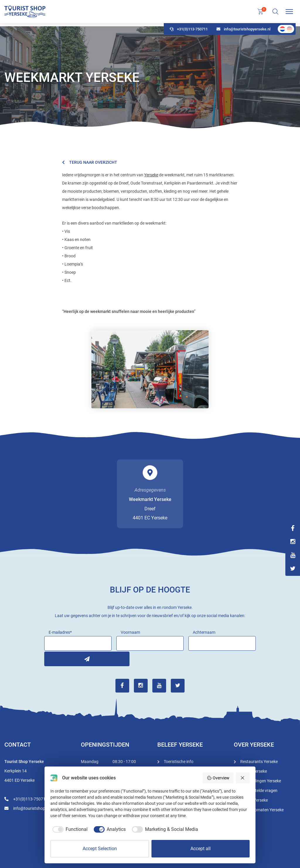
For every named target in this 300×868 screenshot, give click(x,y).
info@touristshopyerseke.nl (243, 32)
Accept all (201, 849)
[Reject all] (243, 778)
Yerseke (151, 175)
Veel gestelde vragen (259, 790)
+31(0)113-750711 (189, 32)
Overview (218, 778)
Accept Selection (100, 849)
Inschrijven (52, 658)
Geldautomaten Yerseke (262, 809)
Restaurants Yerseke (259, 761)
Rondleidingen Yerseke (261, 780)
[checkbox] (69, 829)
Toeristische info (179, 761)
